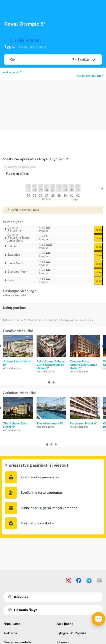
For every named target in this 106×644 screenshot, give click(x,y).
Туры (10, 47)
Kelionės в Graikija (59, 320)
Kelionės (18, 597)
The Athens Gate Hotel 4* (15, 425)
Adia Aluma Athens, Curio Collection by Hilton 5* (51, 365)
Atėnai (33, 40)
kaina (99, 230)
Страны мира (32, 47)
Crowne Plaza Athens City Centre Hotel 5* (83, 365)
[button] (102, 190)
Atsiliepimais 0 (12, 73)
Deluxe (20, 246)
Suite (20, 280)
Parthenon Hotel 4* (83, 424)
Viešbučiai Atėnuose (36, 320)
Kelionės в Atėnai (13, 320)
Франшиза (12, 624)
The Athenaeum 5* (50, 424)
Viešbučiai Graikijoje (82, 320)
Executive (20, 255)
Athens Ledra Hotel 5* (17, 363)
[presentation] (102, 346)
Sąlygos (62, 633)
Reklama (11, 633)
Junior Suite (20, 263)
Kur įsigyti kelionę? (90, 76)
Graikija (17, 40)
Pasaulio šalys (23, 610)
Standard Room (20, 272)
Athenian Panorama (20, 229)
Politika (81, 633)
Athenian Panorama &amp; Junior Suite (20, 238)
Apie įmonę (65, 624)
